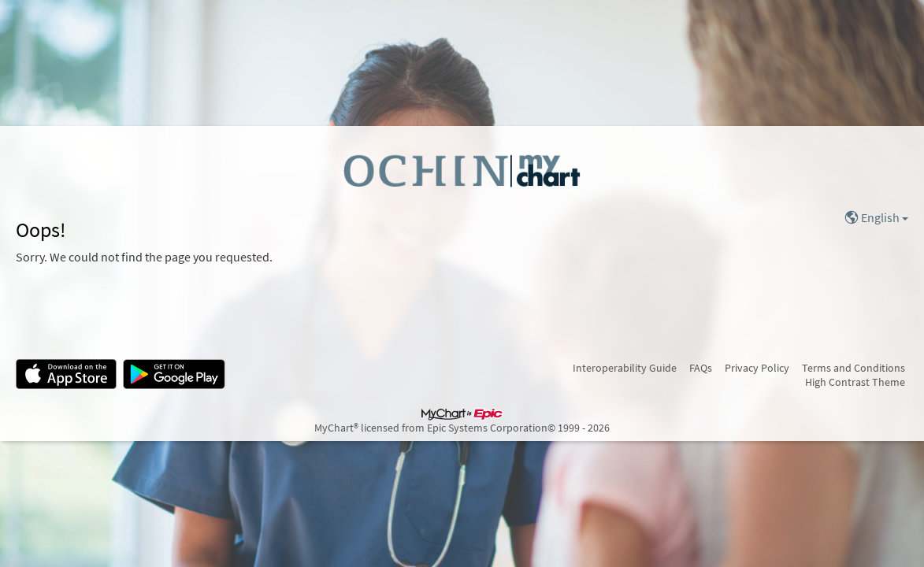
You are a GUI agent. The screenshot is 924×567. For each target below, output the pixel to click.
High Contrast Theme (855, 382)
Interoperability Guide (625, 368)
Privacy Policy (757, 368)
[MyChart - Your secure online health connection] (462, 170)
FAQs (701, 368)
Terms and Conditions (853, 368)
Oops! (41, 230)
